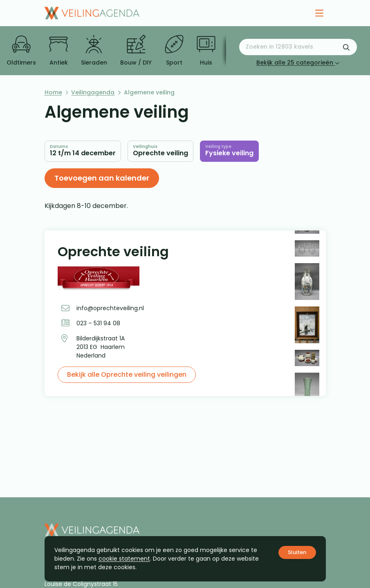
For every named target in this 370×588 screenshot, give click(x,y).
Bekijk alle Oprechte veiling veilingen (127, 374)
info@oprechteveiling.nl (110, 308)
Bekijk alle (298, 63)
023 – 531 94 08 (98, 323)
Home (53, 92)
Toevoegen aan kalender (102, 178)
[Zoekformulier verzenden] (346, 47)
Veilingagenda (93, 92)
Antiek (58, 51)
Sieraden (94, 51)
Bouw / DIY (136, 51)
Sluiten (297, 552)
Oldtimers (21, 51)
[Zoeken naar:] (298, 47)
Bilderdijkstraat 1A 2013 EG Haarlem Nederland (101, 347)
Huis (206, 51)
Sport (174, 51)
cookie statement (124, 559)
